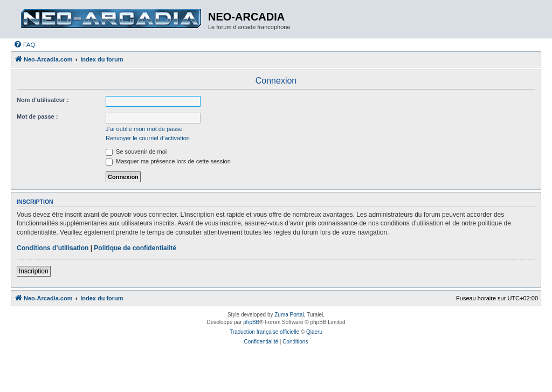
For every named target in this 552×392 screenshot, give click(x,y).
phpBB (251, 322)
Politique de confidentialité (135, 248)
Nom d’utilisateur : (43, 100)
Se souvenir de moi (136, 152)
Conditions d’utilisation (53, 248)
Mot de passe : (37, 116)
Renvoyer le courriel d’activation (148, 138)
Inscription (34, 271)
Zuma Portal (289, 315)
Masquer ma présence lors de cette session (168, 161)
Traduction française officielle (264, 332)
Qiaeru (314, 332)
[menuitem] (24, 45)
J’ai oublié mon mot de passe (144, 129)
